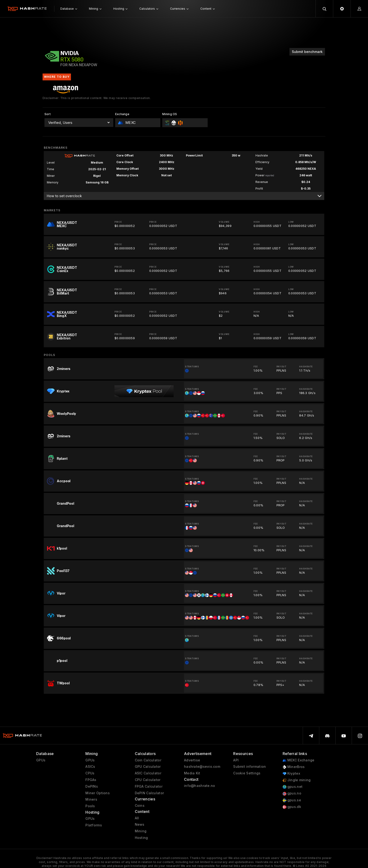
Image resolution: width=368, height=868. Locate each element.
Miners (91, 799)
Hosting (141, 838)
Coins (140, 806)
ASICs (90, 767)
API (236, 760)
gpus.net (293, 787)
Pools (90, 806)
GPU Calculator (148, 767)
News (140, 825)
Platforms (94, 825)
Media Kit (192, 773)
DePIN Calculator (149, 793)
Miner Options (98, 793)
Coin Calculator (148, 760)
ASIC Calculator (148, 773)
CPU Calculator (148, 780)
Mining (141, 831)
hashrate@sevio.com (202, 767)
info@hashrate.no (199, 786)
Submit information (250, 767)
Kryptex (291, 774)
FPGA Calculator (149, 786)
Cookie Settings (247, 773)
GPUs (41, 760)
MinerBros (294, 767)
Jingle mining (297, 780)
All (137, 818)
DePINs (92, 786)
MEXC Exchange (299, 760)
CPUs (90, 773)
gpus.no (292, 793)
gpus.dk (292, 807)
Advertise (192, 760)
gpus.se (292, 800)
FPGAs (91, 780)
